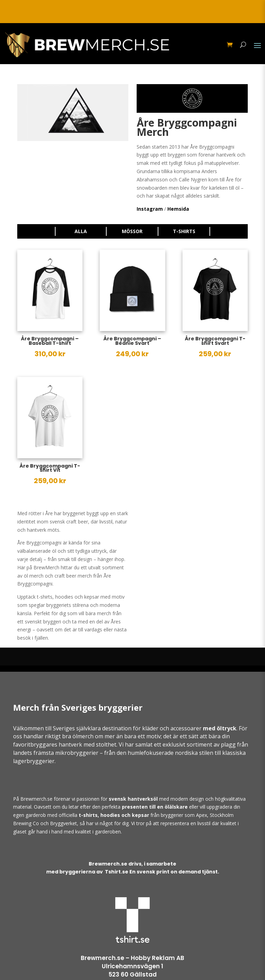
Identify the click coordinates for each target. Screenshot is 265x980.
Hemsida (178, 209)
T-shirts (184, 231)
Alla (81, 231)
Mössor (132, 231)
